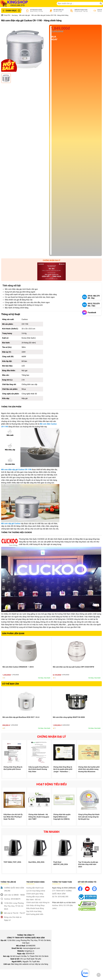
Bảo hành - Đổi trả (33, 900)
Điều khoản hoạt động (35, 908)
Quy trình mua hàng (34, 911)
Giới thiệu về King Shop (35, 905)
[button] (99, 975)
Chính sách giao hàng (35, 894)
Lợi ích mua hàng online (36, 891)
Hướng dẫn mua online (35, 897)
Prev (6, 753)
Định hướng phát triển (35, 914)
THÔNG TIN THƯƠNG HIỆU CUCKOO (17, 532)
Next (96, 753)
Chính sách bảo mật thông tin (38, 903)
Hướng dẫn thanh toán (35, 888)
